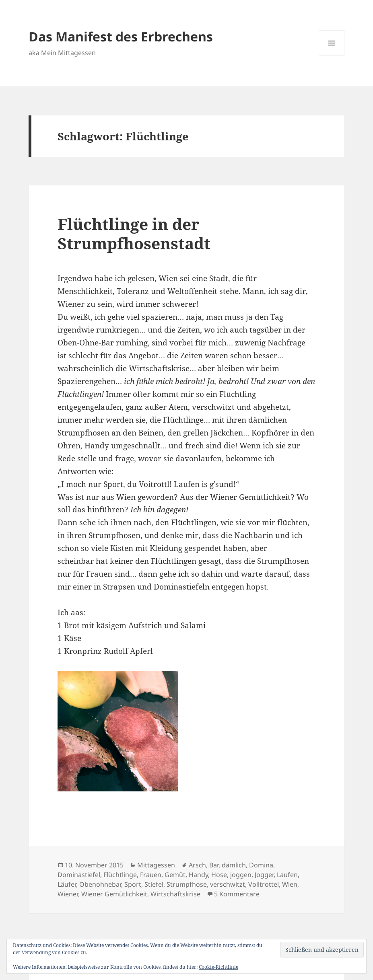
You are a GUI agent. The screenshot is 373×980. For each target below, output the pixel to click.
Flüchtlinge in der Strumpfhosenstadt (134, 233)
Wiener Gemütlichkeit (114, 894)
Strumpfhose (187, 884)
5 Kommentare (237, 894)
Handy (198, 875)
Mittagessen (156, 865)
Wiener (68, 894)
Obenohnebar (100, 884)
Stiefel (154, 884)
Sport (133, 884)
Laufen (287, 875)
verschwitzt (228, 884)
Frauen (151, 875)
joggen (241, 875)
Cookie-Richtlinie (218, 967)
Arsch (197, 865)
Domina (261, 865)
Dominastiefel (79, 875)
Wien (290, 884)
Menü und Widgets (332, 56)
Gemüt (175, 875)
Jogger (264, 875)
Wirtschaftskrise (175, 894)
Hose (219, 875)
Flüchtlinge (120, 875)
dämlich (234, 865)
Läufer (67, 884)
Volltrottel (264, 884)
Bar (214, 865)
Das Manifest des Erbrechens (121, 36)
